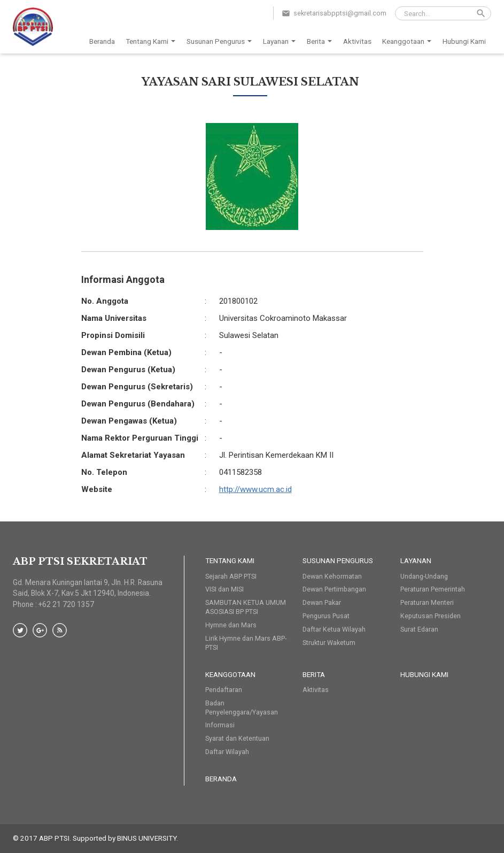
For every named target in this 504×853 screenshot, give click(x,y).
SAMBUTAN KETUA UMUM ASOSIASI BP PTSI (246, 607)
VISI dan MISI (224, 589)
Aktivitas (357, 41)
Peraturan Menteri (427, 602)
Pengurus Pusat (326, 616)
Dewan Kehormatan (332, 576)
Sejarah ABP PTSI (231, 576)
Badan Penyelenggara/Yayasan (242, 708)
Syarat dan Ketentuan (237, 738)
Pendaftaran (224, 690)
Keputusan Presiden (431, 616)
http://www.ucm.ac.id (255, 489)
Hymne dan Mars (231, 625)
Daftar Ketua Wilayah (334, 629)
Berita (321, 42)
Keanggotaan (409, 42)
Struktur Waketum (329, 643)
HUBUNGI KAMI (424, 674)
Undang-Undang (424, 576)
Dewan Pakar (322, 602)
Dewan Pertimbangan (334, 589)
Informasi (220, 725)
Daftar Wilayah (227, 752)
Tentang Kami (152, 42)
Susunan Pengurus (221, 42)
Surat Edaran (419, 629)
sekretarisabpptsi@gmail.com (340, 13)
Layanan (281, 42)
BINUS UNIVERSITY (147, 838)
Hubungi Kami (464, 41)
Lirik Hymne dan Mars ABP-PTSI (246, 643)
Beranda (102, 41)
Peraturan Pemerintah (433, 589)
